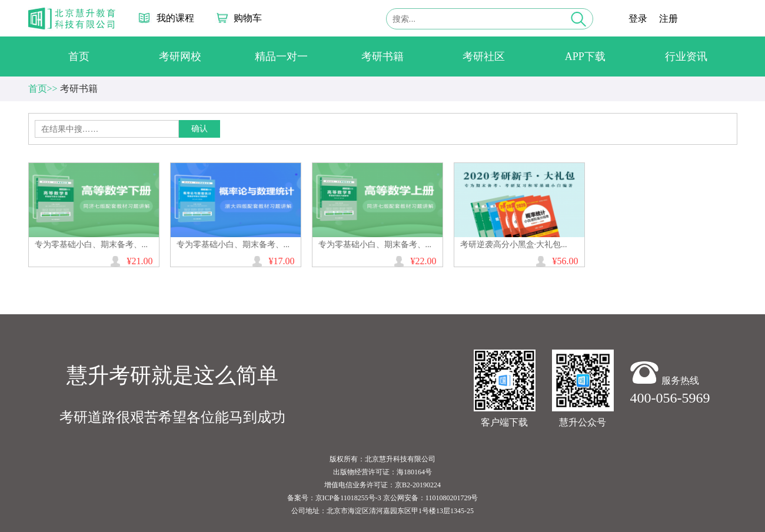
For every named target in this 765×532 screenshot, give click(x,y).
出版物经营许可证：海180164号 (382, 472)
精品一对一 (281, 56)
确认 (199, 129)
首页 (79, 56)
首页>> (43, 89)
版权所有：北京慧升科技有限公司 (382, 459)
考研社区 (484, 56)
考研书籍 (382, 56)
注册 (668, 19)
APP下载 (585, 56)
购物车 (248, 18)
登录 (638, 19)
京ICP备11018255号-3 (348, 498)
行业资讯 (686, 56)
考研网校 (180, 56)
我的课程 (175, 18)
